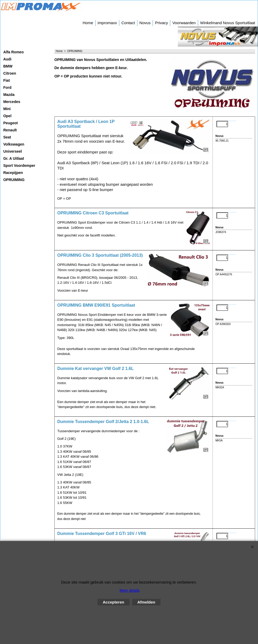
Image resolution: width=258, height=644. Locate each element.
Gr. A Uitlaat (14, 158)
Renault (10, 130)
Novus (145, 23)
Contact (128, 23)
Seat (7, 137)
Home (88, 23)
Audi (7, 59)
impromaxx (107, 23)
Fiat (6, 80)
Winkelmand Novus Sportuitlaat (228, 23)
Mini (7, 109)
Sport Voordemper (19, 166)
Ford (7, 87)
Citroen (10, 73)
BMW (8, 66)
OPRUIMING (14, 180)
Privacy (161, 23)
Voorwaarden (184, 23)
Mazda (9, 95)
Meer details (130, 590)
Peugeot (10, 123)
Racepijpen (13, 173)
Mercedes (12, 102)
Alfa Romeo (13, 52)
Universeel (12, 151)
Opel (7, 116)
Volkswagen (14, 144)
